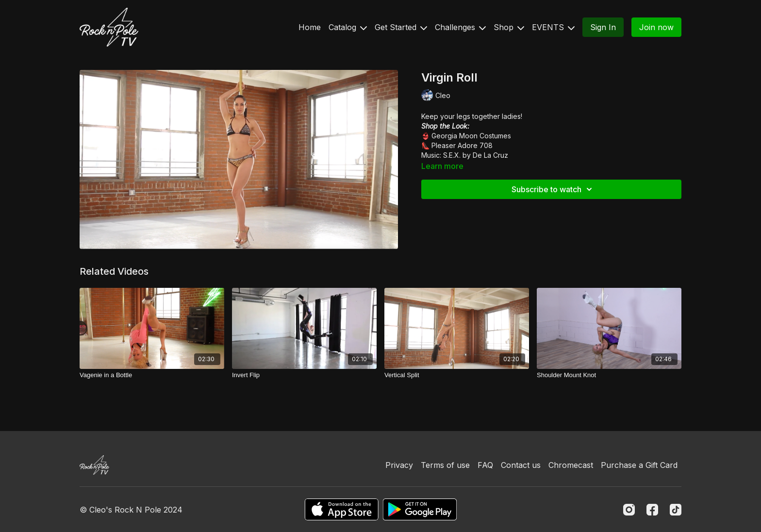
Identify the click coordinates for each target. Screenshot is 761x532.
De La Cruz (490, 155)
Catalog (348, 27)
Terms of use (445, 465)
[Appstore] (341, 509)
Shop (509, 27)
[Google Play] (420, 509)
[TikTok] (676, 510)
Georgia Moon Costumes (471, 136)
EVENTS (553, 27)
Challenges (460, 27)
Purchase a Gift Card (639, 465)
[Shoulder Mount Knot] (609, 375)
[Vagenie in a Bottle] (152, 375)
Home (310, 27)
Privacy (399, 465)
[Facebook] (652, 510)
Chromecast (571, 465)
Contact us (521, 465)
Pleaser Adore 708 (462, 145)
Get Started (401, 27)
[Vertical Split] (457, 375)
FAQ (485, 465)
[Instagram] (629, 510)
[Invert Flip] (304, 375)
